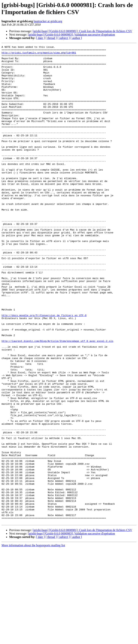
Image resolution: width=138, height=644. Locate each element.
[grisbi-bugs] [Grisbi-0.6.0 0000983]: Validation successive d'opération (71, 35)
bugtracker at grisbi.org (48, 21)
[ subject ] (64, 38)
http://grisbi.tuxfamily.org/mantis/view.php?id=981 (39, 54)
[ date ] (40, 38)
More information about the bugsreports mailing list (33, 641)
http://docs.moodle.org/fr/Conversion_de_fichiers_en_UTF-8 (44, 369)
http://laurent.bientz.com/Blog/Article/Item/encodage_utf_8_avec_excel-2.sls (57, 400)
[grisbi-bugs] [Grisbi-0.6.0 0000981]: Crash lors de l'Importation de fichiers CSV (82, 31)
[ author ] (76, 38)
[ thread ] (51, 38)
